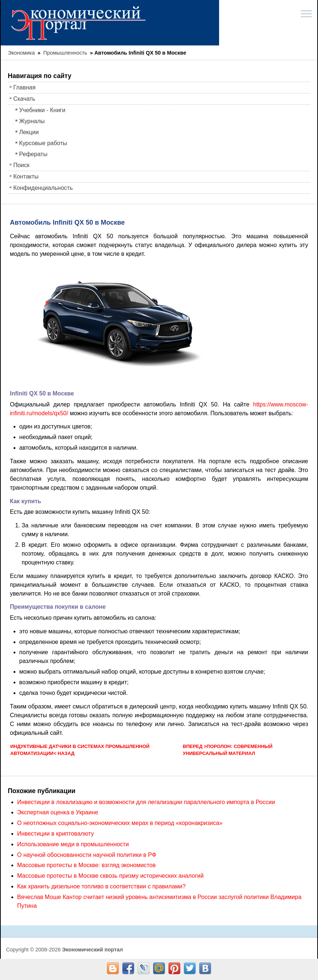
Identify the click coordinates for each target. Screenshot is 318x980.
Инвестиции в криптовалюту (56, 834)
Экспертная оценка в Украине (58, 812)
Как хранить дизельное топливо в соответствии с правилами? (101, 886)
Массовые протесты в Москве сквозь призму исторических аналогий (110, 876)
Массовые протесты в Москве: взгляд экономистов (86, 865)
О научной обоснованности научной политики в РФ (87, 855)
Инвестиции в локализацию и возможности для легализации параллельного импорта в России (146, 802)
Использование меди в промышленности (73, 844)
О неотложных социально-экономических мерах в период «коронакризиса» (120, 823)
